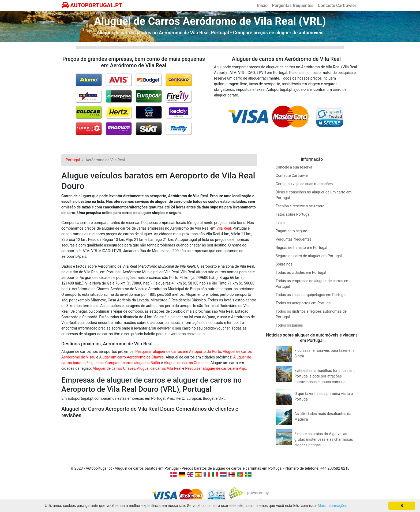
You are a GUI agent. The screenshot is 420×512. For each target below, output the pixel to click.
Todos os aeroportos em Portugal (304, 303)
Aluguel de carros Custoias (186, 363)
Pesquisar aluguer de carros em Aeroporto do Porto (178, 352)
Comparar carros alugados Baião (133, 363)
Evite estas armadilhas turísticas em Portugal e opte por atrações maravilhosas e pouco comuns (325, 376)
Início (262, 5)
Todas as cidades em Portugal (301, 272)
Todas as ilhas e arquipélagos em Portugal (311, 295)
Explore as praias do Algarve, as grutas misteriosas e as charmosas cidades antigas (324, 439)
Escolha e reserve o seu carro (300, 206)
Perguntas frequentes (293, 5)
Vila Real (224, 228)
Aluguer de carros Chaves (114, 368)
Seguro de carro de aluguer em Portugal (309, 256)
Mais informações (332, 506)
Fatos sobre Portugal (293, 214)
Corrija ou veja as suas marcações (304, 184)
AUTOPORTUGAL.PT (92, 5)
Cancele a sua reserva (294, 167)
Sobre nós (284, 264)
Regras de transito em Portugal (301, 248)
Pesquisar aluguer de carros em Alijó (216, 368)
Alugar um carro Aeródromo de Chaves (131, 357)
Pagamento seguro (291, 231)
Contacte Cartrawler (337, 5)
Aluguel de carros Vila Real (159, 368)
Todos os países (289, 325)
